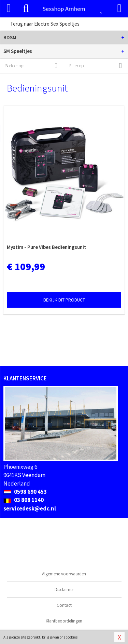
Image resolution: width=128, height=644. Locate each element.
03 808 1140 (24, 500)
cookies (72, 637)
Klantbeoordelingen (64, 621)
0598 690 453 (25, 492)
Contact (64, 605)
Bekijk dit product (64, 300)
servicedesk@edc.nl (30, 508)
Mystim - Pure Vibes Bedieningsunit (47, 247)
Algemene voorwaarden (64, 574)
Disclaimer (64, 590)
